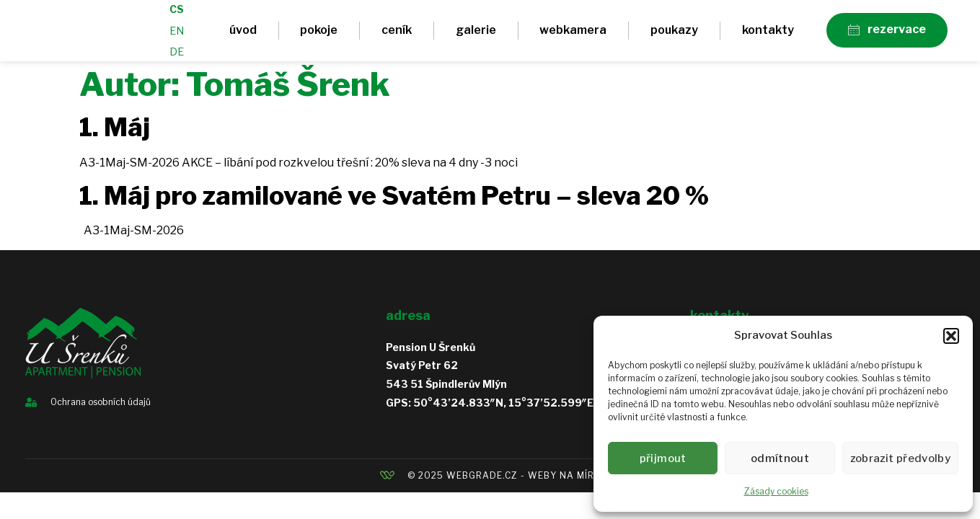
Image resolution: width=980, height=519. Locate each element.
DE (177, 57)
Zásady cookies (776, 491)
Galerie (476, 35)
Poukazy (674, 35)
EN (177, 36)
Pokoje (319, 35)
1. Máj (115, 137)
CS (177, 14)
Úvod (243, 35)
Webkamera (573, 35)
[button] (951, 336)
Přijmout (664, 458)
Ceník (397, 35)
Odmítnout (783, 458)
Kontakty (768, 35)
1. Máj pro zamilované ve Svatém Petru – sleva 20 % (394, 206)
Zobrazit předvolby (902, 458)
